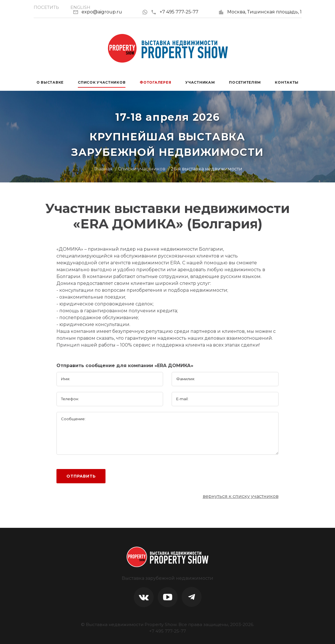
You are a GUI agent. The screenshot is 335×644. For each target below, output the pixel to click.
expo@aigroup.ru (102, 12)
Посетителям (245, 82)
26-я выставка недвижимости (207, 169)
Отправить (81, 476)
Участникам (200, 82)
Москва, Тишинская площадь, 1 (264, 12)
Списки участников (142, 169)
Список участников (102, 82)
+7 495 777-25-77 (175, 12)
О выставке (50, 82)
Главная (103, 169)
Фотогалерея (155, 82)
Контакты (287, 82)
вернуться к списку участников (241, 496)
